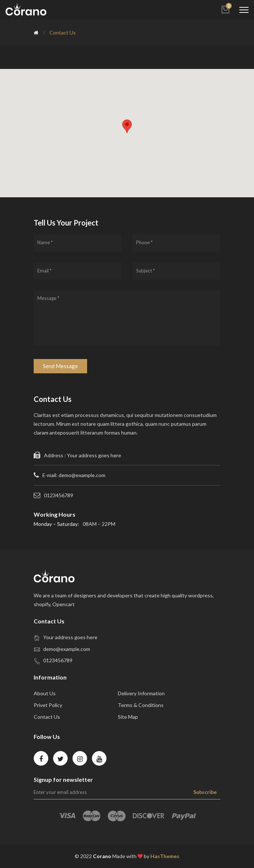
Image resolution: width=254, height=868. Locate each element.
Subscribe (205, 792)
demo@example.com (67, 649)
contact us (47, 717)
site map (128, 717)
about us (45, 693)
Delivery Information (141, 693)
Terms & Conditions (141, 705)
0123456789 (58, 660)
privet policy (48, 705)
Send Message (60, 366)
